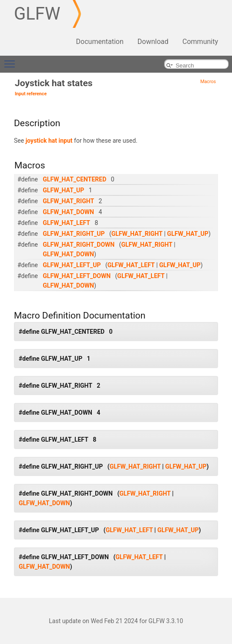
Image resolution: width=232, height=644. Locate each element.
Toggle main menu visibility (12, 60)
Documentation (100, 42)
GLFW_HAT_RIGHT (68, 201)
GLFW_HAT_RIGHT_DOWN (79, 245)
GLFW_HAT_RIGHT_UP (74, 234)
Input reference (31, 94)
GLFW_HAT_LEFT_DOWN (77, 276)
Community (200, 42)
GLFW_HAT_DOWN (68, 212)
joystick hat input (49, 141)
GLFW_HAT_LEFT (66, 223)
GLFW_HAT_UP (63, 190)
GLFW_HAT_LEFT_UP (72, 265)
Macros (208, 82)
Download (153, 42)
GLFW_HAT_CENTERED (74, 179)
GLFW (37, 14)
